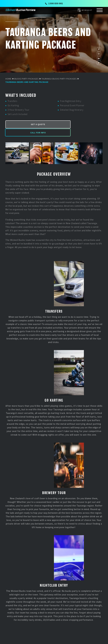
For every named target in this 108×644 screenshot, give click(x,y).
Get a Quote (29, 124)
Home (8, 79)
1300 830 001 (54, 3)
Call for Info (78, 124)
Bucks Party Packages (26, 79)
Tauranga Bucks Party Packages (59, 79)
